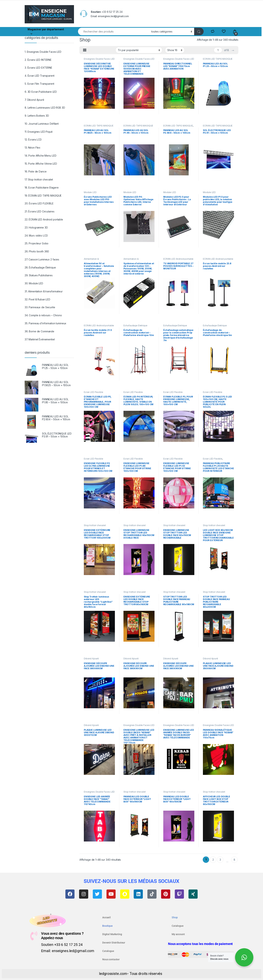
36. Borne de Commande (39, 331)
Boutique (107, 926)
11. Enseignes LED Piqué (39, 132)
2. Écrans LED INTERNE (38, 60)
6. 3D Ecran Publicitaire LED (41, 92)
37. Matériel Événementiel (40, 339)
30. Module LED (34, 283)
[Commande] (139, 50)
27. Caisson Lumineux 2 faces (42, 259)
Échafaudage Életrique (135, 325)
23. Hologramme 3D (36, 227)
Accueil (106, 917)
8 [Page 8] (234, 860)
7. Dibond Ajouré (34, 100)
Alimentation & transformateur (92, 260)
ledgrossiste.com (113, 974)
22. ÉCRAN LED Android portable (44, 219)
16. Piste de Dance (36, 171)
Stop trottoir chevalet (95, 525)
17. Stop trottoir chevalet (39, 179)
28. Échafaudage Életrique (40, 267)
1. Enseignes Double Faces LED (43, 52)
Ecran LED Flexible (93, 392)
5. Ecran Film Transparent (39, 84)
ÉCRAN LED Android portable (178, 259)
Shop (175, 917)
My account (178, 934)
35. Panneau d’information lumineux (45, 323)
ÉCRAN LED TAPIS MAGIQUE (218, 59)
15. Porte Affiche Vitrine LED (41, 164)
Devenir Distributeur (114, 943)
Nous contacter (111, 959)
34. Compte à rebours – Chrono (43, 315)
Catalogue (108, 951)
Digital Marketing (112, 934)
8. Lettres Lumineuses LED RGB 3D (45, 108)
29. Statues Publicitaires (39, 275)
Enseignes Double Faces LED (99, 59)
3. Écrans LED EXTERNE (38, 68)
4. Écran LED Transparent (40, 76)
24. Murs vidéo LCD (36, 236)
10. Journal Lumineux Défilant (42, 124)
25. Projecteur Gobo (37, 243)
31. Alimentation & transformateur (44, 291)
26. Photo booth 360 (37, 251)
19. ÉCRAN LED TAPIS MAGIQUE (43, 196)
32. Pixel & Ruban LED (37, 299)
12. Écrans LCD (33, 140)
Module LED (90, 192)
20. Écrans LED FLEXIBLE (39, 203)
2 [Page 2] (213, 860)
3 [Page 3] (220, 860)
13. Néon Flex (33, 148)
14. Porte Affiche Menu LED (40, 156)
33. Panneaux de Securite (40, 307)
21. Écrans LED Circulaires (39, 211)
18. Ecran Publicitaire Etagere (42, 188)
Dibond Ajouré (91, 659)
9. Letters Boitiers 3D (37, 116)
